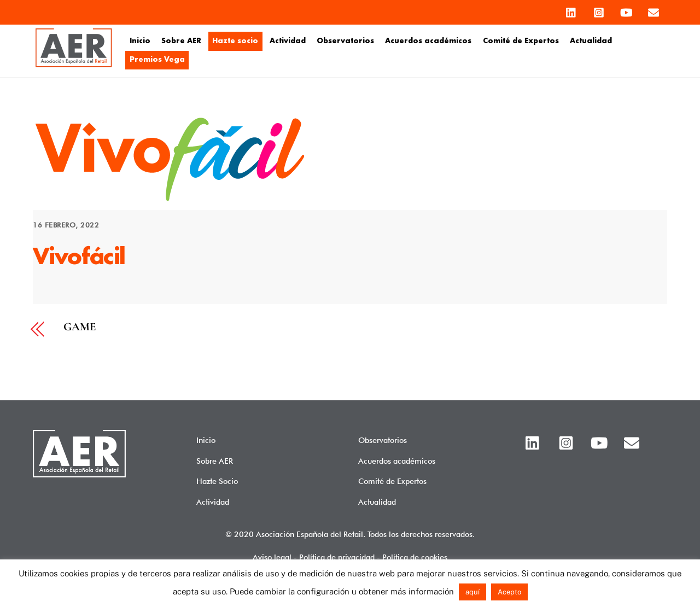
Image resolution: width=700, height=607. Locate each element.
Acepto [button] (509, 592)
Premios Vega (157, 60)
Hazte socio (235, 41)
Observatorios (345, 41)
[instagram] (599, 10)
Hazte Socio (217, 481)
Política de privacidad (337, 557)
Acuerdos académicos (428, 41)
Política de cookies (415, 557)
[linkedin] (571, 10)
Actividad (288, 41)
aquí (472, 592)
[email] (654, 10)
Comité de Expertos (521, 41)
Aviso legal (272, 557)
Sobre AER (181, 41)
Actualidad (591, 41)
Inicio (140, 41)
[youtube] (626, 10)
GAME (80, 327)
